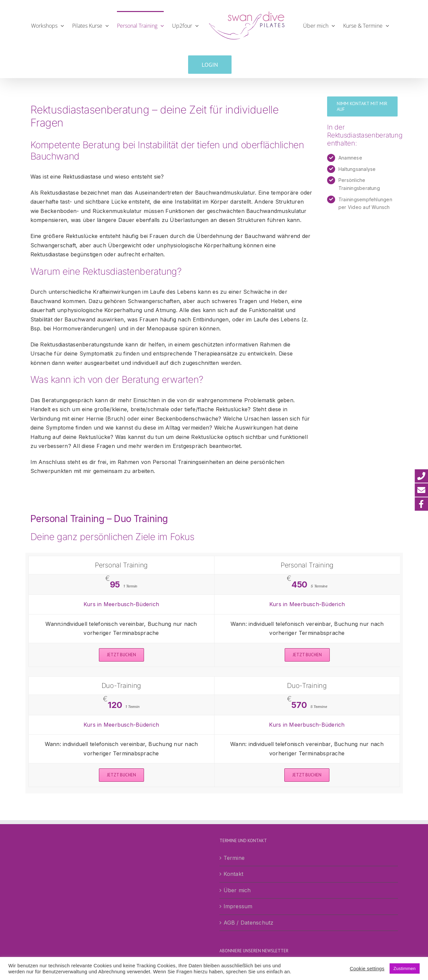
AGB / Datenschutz (249, 923)
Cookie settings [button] (367, 969)
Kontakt (234, 874)
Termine (234, 858)
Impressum (238, 906)
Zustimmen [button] (405, 968)
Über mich (237, 890)
